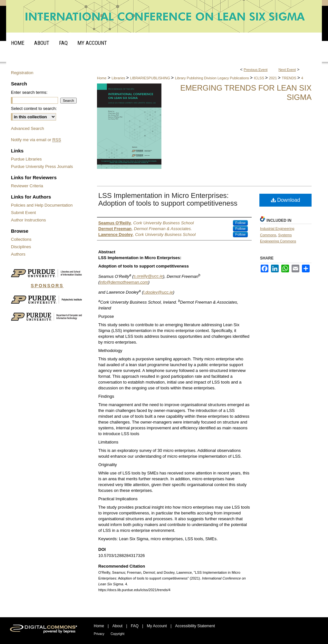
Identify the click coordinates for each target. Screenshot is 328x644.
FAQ (135, 626)
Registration (22, 73)
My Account (157, 626)
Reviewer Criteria (27, 186)
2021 (274, 78)
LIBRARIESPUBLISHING (151, 78)
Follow (240, 223)
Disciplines (21, 247)
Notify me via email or (36, 140)
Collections (21, 239)
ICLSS (260, 78)
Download (286, 200)
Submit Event (23, 213)
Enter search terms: (29, 92)
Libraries (119, 78)
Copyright (117, 634)
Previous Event (256, 70)
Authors (18, 254)
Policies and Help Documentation (42, 205)
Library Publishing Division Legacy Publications (212, 78)
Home (102, 78)
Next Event (287, 70)
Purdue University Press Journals (42, 166)
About (117, 626)
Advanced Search (28, 128)
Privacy (99, 634)
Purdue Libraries (26, 159)
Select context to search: (34, 108)
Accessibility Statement (195, 626)
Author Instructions (28, 220)
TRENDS (289, 78)
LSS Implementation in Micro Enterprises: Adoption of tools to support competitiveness (168, 199)
